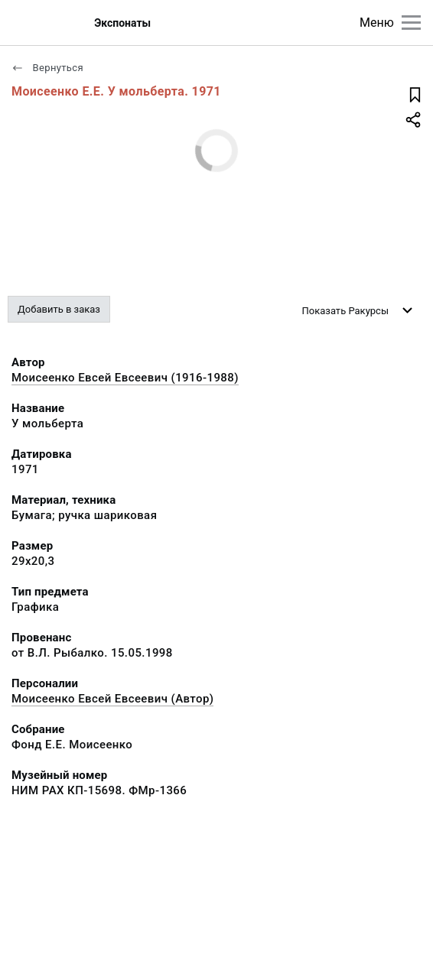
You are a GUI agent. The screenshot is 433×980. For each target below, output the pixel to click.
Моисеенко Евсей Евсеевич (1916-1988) (125, 378)
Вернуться (47, 68)
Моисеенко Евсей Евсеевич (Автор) (112, 699)
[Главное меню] (411, 23)
